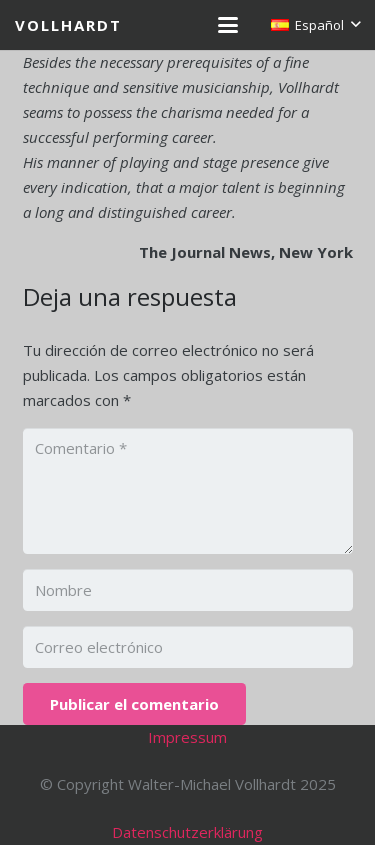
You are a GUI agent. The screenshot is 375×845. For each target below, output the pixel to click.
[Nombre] (188, 590)
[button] (228, 25)
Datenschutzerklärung (187, 832)
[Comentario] (188, 491)
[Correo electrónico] (188, 647)
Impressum (187, 737)
